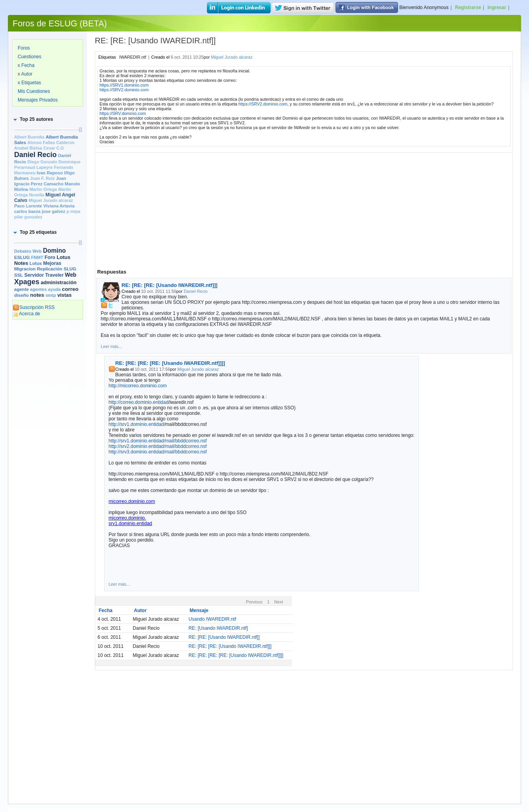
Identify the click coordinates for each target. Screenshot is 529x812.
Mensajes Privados (38, 100)
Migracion (25, 269)
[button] (33, 119)
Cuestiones (29, 57)
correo (70, 289)
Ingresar (497, 7)
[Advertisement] (48, 444)
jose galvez (53, 211)
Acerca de (26, 314)
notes (37, 295)
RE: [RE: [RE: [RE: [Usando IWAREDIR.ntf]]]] (170, 363)
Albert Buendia (29, 137)
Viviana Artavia (59, 206)
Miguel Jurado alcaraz (51, 200)
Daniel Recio (35, 155)
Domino (54, 251)
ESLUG (22, 257)
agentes (38, 289)
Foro (50, 257)
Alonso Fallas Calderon (51, 142)
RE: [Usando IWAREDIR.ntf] (218, 628)
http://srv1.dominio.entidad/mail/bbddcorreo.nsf (158, 441)
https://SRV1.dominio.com (124, 85)
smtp (51, 295)
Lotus (36, 263)
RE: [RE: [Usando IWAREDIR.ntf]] (224, 637)
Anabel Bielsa (28, 148)
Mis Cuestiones (34, 91)
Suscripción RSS (34, 307)
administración (58, 282)
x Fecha (26, 65)
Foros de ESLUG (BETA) (60, 23)
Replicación (50, 269)
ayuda (54, 289)
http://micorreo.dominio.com (138, 386)
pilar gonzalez (28, 217)
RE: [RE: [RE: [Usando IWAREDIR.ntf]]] (170, 285)
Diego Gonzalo (42, 162)
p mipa (73, 211)
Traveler (54, 275)
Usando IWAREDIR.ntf (212, 619)
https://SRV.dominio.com (123, 113)
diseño (21, 295)
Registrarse (468, 7)
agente (21, 289)
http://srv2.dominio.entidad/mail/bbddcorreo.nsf (158, 446)
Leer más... (111, 346)
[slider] (80, 130)
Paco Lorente (28, 206)
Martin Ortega (43, 189)
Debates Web (28, 251)
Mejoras (52, 263)
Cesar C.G (53, 148)
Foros (24, 48)
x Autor (25, 74)
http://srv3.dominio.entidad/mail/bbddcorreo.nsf (158, 452)
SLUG (70, 269)
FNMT (37, 257)
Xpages (27, 282)
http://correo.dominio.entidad (138, 402)
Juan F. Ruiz (42, 178)
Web (71, 275)
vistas (65, 295)
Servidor (34, 275)
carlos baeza (27, 211)
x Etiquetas (29, 83)
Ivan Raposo (50, 173)
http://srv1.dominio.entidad (136, 424)
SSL (18, 275)
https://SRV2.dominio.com (124, 90)
